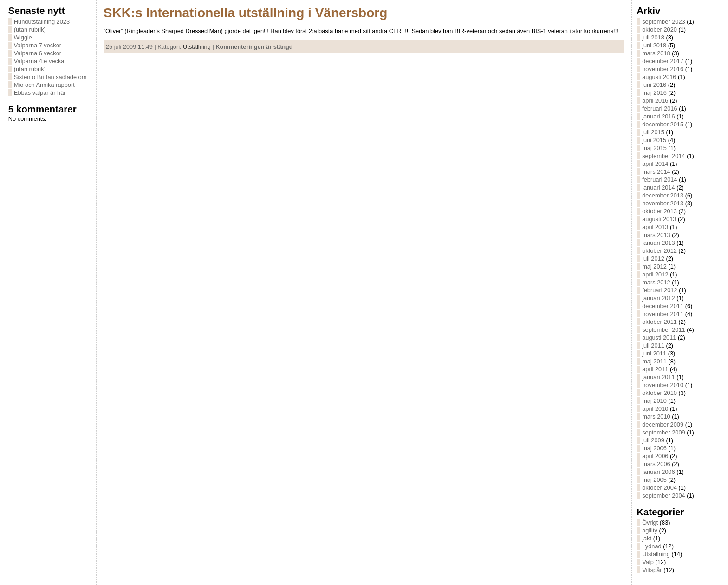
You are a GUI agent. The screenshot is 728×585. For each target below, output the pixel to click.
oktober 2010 (660, 393)
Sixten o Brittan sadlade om (50, 77)
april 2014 (655, 164)
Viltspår (652, 570)
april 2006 (655, 456)
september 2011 (663, 330)
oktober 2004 (660, 488)
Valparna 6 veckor (38, 53)
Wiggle (23, 37)
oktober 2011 (660, 322)
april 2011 (655, 369)
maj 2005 (654, 480)
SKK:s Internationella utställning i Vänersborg (245, 13)
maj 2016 (654, 93)
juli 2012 (653, 259)
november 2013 (663, 203)
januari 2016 (658, 116)
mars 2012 (656, 282)
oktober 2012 (660, 251)
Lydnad (652, 546)
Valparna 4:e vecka (39, 61)
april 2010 (655, 409)
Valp (648, 562)
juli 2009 (653, 440)
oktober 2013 (660, 211)
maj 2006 (654, 448)
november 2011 (663, 314)
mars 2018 (656, 53)
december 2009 (663, 424)
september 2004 (663, 496)
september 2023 (663, 22)
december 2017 (663, 61)
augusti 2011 (659, 338)
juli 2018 (653, 37)
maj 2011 (654, 361)
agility (650, 530)
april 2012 (655, 274)
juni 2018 (654, 45)
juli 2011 (653, 345)
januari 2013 (658, 243)
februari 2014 (660, 180)
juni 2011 (654, 353)
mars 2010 (656, 417)
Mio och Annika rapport (44, 85)
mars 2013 (656, 235)
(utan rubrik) (30, 30)
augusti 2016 (659, 77)
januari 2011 (658, 377)
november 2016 (663, 69)
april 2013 (655, 227)
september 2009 (663, 432)
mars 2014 (656, 172)
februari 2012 (660, 290)
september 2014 (663, 156)
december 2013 (663, 195)
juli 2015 (653, 132)
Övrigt (650, 523)
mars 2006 (656, 464)
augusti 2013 (659, 219)
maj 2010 (654, 401)
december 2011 (663, 306)
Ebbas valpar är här (40, 93)
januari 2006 (658, 472)
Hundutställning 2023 (42, 22)
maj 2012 (654, 266)
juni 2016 (654, 85)
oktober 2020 (660, 30)
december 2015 (663, 124)
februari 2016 (660, 108)
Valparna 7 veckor (38, 45)
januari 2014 (658, 187)
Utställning (197, 47)
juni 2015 (654, 140)
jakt (647, 538)
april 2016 (655, 101)
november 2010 (663, 385)
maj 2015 (654, 148)
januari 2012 (658, 298)
